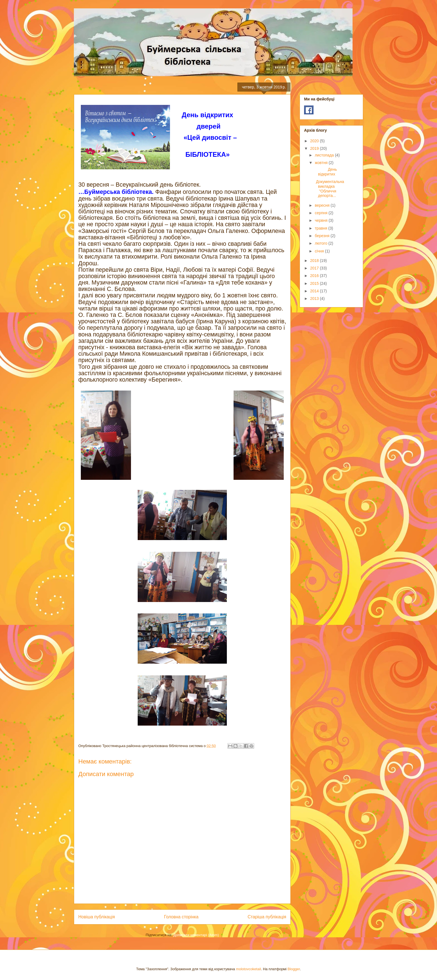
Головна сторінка (181, 917)
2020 (315, 141)
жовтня (322, 163)
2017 (315, 268)
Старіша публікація (267, 917)
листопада (325, 155)
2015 (315, 283)
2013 (315, 298)
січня (320, 251)
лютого (321, 243)
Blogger (294, 969)
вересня (323, 205)
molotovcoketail (249, 969)
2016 (315, 276)
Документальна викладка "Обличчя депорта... (329, 189)
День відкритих (328, 172)
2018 (315, 261)
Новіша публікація (97, 917)
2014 (315, 291)
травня (321, 228)
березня (323, 236)
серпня (321, 213)
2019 (315, 148)
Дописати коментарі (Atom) (196, 935)
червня (322, 220)
